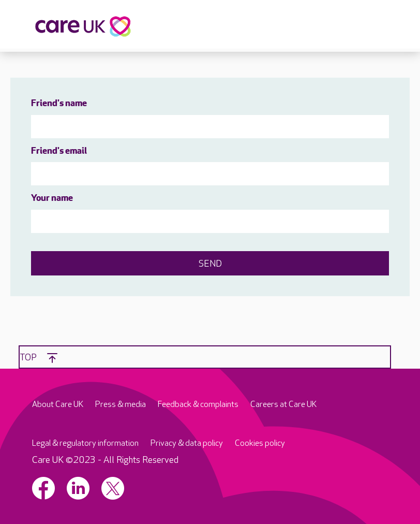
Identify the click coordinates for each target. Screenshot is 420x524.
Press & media (121, 405)
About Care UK (58, 405)
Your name (52, 199)
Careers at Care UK (283, 405)
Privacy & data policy (187, 443)
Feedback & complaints (198, 405)
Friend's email (59, 151)
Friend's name (59, 104)
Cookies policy (260, 443)
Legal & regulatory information (85, 443)
